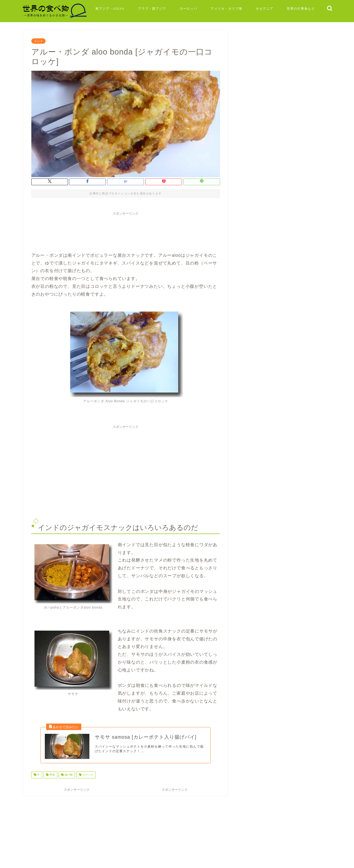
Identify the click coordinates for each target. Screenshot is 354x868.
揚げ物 (68, 777)
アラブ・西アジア (152, 9)
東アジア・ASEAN (110, 9)
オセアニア (264, 9)
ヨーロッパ (188, 9)
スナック (87, 777)
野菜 (52, 777)
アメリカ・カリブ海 (226, 9)
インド (38, 41)
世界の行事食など (301, 9)
